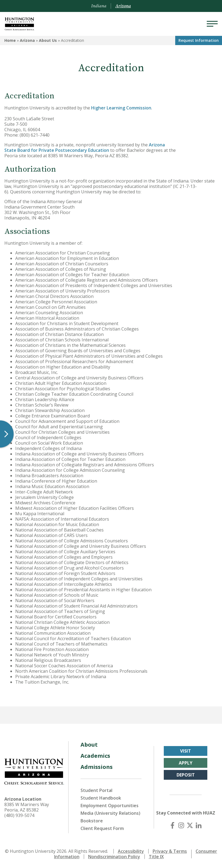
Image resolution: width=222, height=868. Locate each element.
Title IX (156, 857)
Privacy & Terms (170, 851)
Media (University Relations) (110, 813)
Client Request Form (102, 828)
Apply (186, 763)
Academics (95, 756)
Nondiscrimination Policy (114, 857)
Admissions (97, 767)
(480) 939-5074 (19, 815)
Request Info (199, 40)
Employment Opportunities (110, 806)
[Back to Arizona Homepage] (20, 24)
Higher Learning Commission (121, 108)
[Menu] (212, 24)
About (89, 745)
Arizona (27, 40)
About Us (48, 40)
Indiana (99, 6)
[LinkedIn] (199, 825)
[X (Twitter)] (190, 825)
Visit (186, 751)
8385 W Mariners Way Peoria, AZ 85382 (27, 807)
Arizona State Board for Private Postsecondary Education (85, 147)
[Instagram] (181, 825)
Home (10, 40)
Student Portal (96, 790)
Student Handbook (101, 798)
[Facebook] (172, 825)
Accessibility (131, 851)
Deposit (186, 775)
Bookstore (92, 821)
